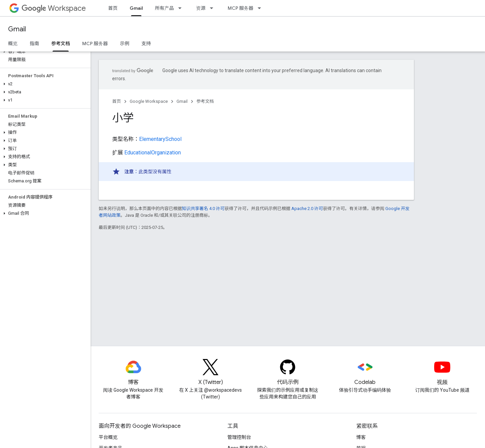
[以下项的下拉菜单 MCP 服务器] (261, 8)
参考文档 (205, 101)
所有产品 (164, 8)
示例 (125, 43)
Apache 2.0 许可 (307, 208)
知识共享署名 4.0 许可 (203, 208)
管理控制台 (239, 437)
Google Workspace (149, 101)
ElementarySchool (160, 139)
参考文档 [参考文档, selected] (61, 43)
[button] (44, 52)
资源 (201, 8)
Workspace (54, 8)
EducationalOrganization (153, 153)
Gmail (17, 29)
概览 (13, 43)
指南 (34, 43)
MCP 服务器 (240, 8)
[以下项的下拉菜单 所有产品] (182, 8)
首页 (113, 8)
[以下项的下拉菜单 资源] (214, 8)
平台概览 (108, 437)
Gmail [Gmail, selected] (136, 8)
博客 (361, 437)
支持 (146, 43)
